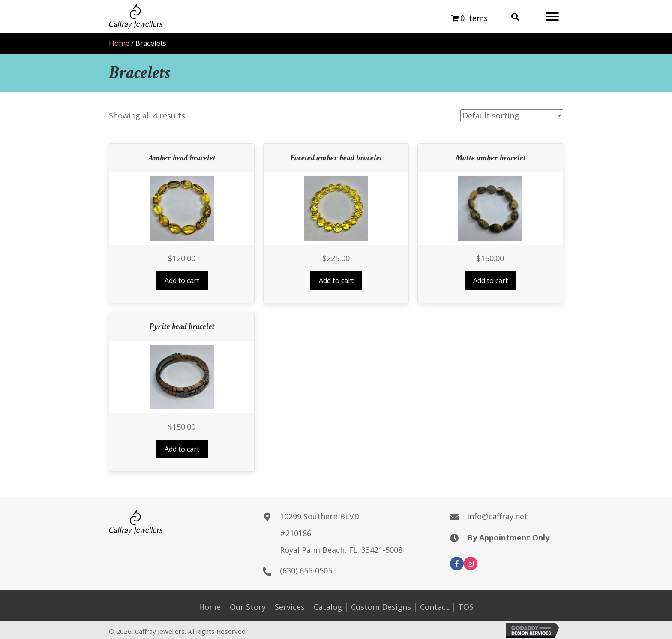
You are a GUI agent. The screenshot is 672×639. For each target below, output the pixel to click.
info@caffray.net (497, 516)
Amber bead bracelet (182, 158)
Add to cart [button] (182, 280)
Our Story (248, 607)
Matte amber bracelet (490, 158)
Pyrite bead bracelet (182, 326)
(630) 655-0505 (306, 570)
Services (290, 607)
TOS (466, 607)
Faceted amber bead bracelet (336, 158)
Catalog (328, 607)
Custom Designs (381, 607)
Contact (435, 607)
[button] (552, 17)
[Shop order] (512, 115)
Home (119, 43)
